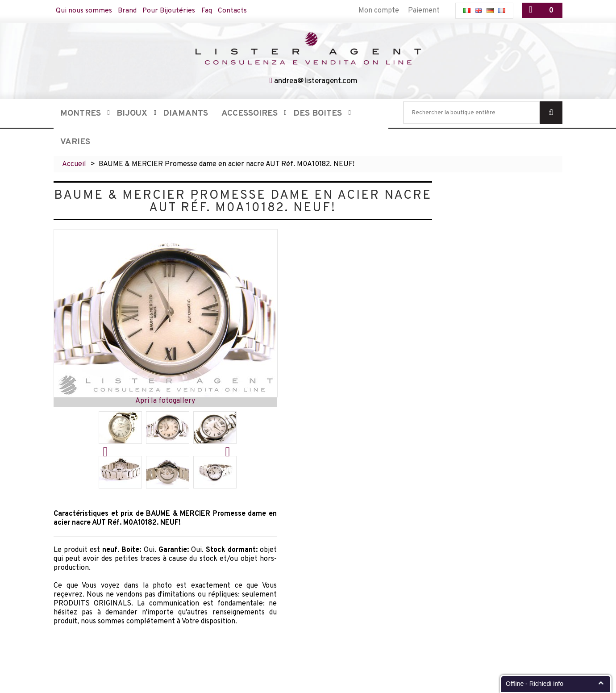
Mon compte (379, 11)
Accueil (74, 164)
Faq (208, 11)
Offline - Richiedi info (535, 684)
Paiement (424, 11)
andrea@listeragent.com (316, 81)
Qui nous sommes (84, 11)
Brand (128, 11)
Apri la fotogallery (165, 401)
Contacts (234, 11)
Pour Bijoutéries (170, 11)
